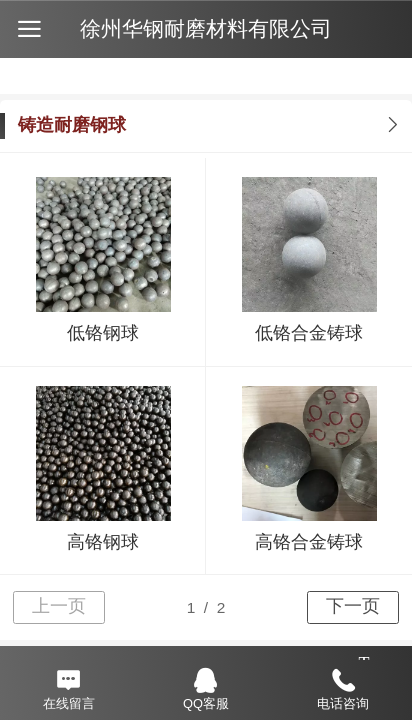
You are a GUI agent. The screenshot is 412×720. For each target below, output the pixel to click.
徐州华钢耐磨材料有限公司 (206, 28)
